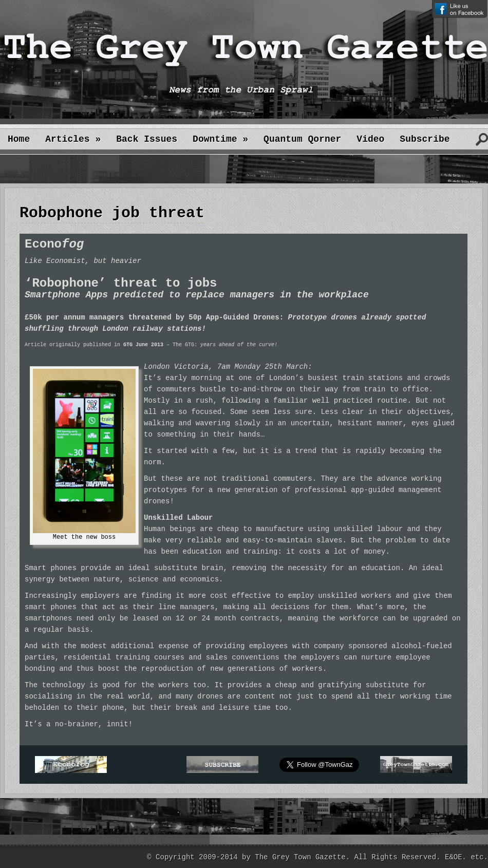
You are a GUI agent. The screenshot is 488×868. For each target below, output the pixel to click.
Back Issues (147, 139)
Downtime (220, 139)
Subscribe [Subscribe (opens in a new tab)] (425, 139)
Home (19, 139)
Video (370, 139)
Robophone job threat (112, 213)
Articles (73, 139)
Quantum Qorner (302, 139)
